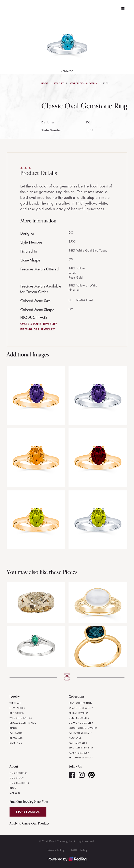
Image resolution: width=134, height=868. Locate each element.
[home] (6, 9)
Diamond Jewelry (81, 723)
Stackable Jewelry (81, 748)
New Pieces (17, 708)
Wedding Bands (21, 718)
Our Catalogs (19, 783)
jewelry (59, 83)
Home (45, 83)
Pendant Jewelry (80, 733)
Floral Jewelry (79, 753)
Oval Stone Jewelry (39, 324)
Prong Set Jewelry (38, 329)
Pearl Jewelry (78, 743)
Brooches (17, 713)
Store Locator (28, 812)
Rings (13, 728)
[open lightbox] (67, 46)
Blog (13, 788)
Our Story (17, 778)
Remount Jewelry (81, 758)
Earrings (16, 743)
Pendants (16, 733)
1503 (106, 83)
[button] (123, 9)
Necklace (75, 738)
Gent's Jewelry (79, 718)
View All (15, 703)
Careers (15, 793)
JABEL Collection (81, 703)
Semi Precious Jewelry (83, 83)
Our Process (18, 773)
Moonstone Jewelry (83, 728)
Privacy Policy (56, 850)
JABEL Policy (79, 850)
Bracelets (16, 738)
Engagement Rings (23, 723)
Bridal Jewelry (79, 713)
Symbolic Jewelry (81, 708)
